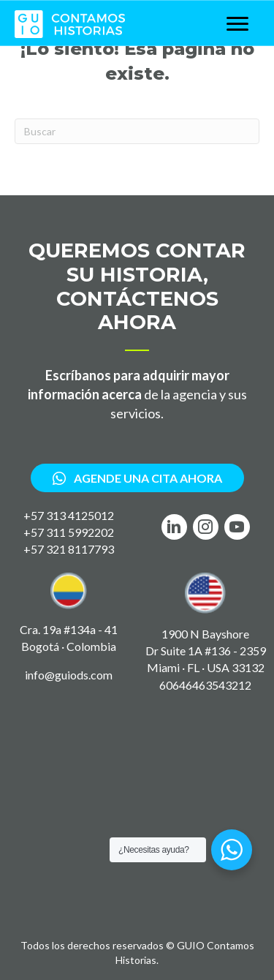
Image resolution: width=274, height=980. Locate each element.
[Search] (137, 131)
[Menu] (237, 24)
